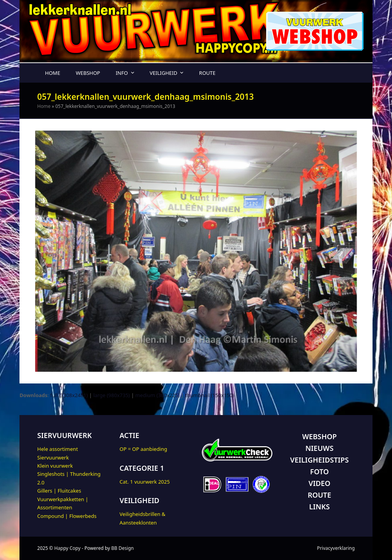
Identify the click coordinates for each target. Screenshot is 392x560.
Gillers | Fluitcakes (59, 491)
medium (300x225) (157, 395)
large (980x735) (111, 395)
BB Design (122, 548)
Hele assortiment (58, 449)
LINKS (319, 507)
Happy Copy (67, 548)
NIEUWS (320, 448)
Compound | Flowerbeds (67, 516)
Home (44, 106)
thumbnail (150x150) (210, 395)
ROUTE (320, 495)
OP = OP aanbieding (143, 449)
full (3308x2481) (69, 395)
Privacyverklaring (336, 548)
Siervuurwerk (53, 458)
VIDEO (320, 483)
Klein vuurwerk (55, 466)
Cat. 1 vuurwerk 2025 (145, 482)
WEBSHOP (319, 436)
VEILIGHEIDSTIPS (320, 460)
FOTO (320, 472)
